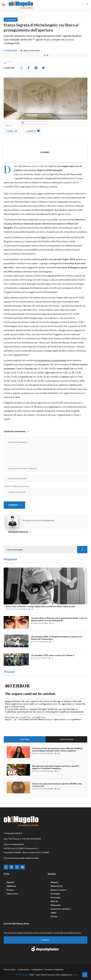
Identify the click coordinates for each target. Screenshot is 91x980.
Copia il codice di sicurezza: (17, 486)
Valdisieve (11, 886)
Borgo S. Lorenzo (59, 890)
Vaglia (53, 913)
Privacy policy (10, 969)
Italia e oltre (12, 894)
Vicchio (54, 916)
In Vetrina (25, 739)
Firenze (10, 890)
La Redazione (37, 969)
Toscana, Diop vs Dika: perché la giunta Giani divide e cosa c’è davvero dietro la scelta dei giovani (59, 619)
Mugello (10, 882)
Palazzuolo (56, 905)
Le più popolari (66, 739)
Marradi (54, 901)
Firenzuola (56, 897)
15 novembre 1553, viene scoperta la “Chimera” (53, 655)
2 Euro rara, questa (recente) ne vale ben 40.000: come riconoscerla (57, 785)
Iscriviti (45, 940)
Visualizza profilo (19, 532)
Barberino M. (57, 886)
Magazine (10, 559)
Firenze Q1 (11, 20)
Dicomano (55, 894)
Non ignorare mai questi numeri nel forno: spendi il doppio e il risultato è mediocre (56, 767)
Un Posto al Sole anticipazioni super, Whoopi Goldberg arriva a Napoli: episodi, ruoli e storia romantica (57, 750)
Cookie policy (23, 969)
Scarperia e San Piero (60, 909)
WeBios (76, 975)
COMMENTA (14, 505)
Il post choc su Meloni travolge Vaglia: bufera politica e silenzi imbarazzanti (40, 606)
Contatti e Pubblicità (54, 969)
